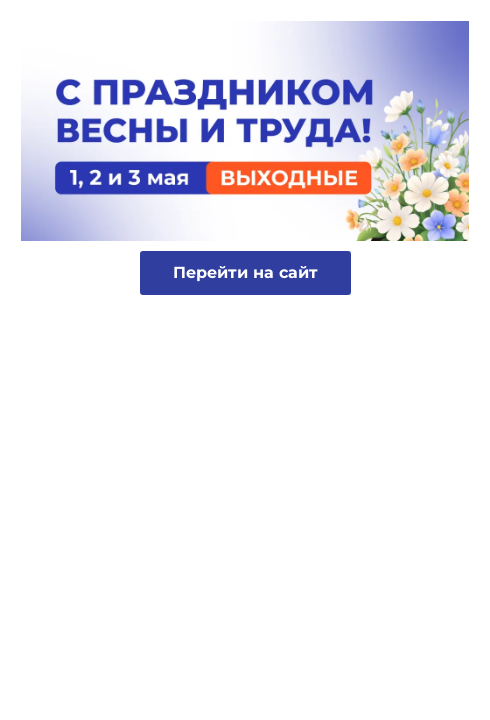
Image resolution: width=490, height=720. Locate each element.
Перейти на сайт (245, 272)
